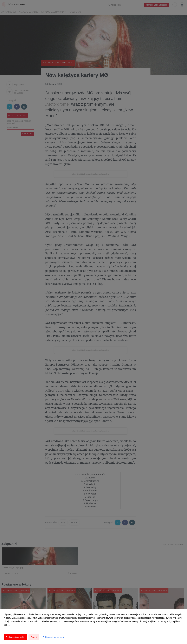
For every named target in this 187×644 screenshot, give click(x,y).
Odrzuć (34, 637)
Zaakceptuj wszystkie (15, 637)
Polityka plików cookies (53, 637)
